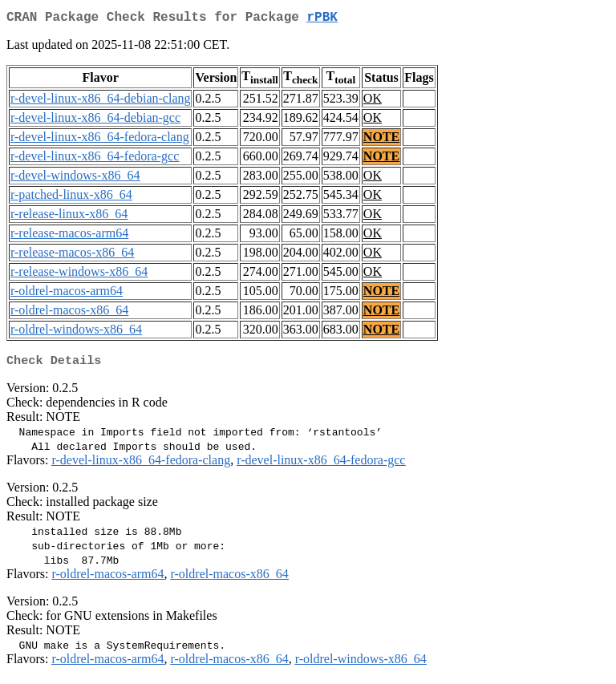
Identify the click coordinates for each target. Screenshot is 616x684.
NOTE (381, 140)
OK (373, 101)
